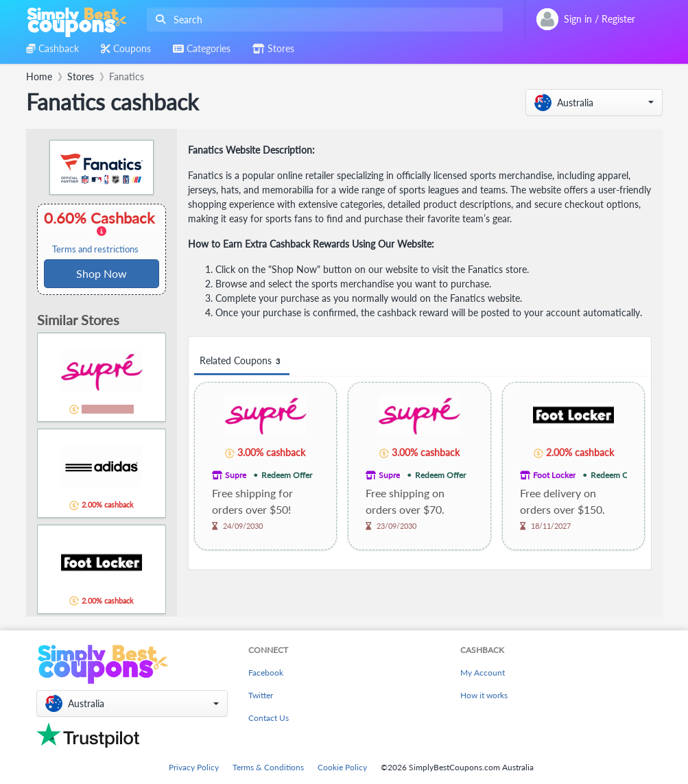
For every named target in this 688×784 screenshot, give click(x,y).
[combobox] (322, 20)
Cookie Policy (342, 767)
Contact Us (269, 718)
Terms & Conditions (268, 767)
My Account (483, 673)
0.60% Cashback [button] (102, 232)
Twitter (261, 695)
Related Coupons (242, 361)
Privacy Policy (194, 767)
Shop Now (102, 273)
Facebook (266, 673)
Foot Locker (554, 475)
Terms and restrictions (95, 249)
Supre (236, 475)
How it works (484, 695)
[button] (594, 103)
